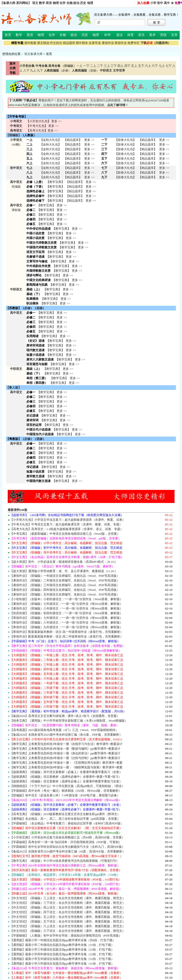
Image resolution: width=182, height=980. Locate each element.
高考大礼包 (37, 130)
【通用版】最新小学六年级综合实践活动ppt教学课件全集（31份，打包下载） (62, 964)
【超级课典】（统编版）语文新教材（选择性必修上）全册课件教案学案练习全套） (66, 781)
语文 (35, 3)
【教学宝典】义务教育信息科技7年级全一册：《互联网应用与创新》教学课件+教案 (66, 763)
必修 (27, 308)
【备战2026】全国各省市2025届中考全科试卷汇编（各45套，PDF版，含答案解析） (66, 735)
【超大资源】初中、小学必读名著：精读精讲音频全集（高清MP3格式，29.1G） (64, 562)
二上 (93, 66)
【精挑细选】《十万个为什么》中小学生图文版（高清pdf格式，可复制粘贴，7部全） (67, 786)
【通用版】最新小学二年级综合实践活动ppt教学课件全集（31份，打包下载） (62, 945)
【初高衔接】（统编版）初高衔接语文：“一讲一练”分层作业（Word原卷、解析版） (66, 613)
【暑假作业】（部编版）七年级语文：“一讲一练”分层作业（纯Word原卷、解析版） (66, 604)
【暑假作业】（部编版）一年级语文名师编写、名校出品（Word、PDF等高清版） (65, 576)
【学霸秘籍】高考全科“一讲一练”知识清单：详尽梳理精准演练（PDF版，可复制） (66, 842)
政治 (76, 3)
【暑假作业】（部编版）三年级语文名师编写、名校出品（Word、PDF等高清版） (65, 585)
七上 (162, 66)
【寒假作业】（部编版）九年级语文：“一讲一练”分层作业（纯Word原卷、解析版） (66, 627)
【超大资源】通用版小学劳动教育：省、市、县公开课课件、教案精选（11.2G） (64, 571)
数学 (42, 3)
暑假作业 (108, 43)
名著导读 (95, 43)
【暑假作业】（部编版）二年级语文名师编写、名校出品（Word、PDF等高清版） (65, 580)
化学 (63, 3)
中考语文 (16, 126)
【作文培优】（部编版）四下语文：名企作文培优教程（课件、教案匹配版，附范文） (68, 912)
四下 (127, 66)
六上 (148, 66)
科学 (108, 35)
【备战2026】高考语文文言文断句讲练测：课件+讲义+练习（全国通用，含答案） (65, 716)
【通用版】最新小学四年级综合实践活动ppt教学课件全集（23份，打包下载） (62, 954)
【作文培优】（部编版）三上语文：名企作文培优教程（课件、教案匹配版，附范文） (68, 898)
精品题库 (69, 43)
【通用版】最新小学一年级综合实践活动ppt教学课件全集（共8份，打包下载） (63, 940)
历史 (83, 3)
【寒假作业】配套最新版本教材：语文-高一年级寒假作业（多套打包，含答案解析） (67, 632)
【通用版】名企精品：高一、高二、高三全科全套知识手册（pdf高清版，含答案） (65, 819)
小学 (153, 3)
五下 (141, 66)
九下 (40, 70)
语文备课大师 (33, 54)
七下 (168, 66)
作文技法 (56, 43)
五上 (134, 66)
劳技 (163, 35)
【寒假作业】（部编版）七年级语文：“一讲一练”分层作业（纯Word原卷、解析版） (66, 618)
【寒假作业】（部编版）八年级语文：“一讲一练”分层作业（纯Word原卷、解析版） (66, 622)
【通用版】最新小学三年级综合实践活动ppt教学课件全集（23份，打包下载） (62, 950)
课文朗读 (43, 43)
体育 (130, 35)
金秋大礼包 (51, 140)
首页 (8, 35)
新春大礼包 (125, 140)
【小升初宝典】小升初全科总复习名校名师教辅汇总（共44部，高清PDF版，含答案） (68, 837)
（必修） (58, 70)
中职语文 (16, 289)
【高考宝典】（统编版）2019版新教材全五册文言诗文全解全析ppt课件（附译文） (65, 814)
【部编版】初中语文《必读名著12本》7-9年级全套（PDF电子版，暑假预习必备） (65, 795)
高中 (167, 3)
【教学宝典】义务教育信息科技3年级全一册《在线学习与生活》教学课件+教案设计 (66, 744)
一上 (79, 66)
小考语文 (16, 121)
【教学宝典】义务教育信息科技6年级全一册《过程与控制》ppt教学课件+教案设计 (65, 758)
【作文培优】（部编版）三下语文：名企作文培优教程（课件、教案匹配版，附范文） (68, 903)
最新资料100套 (18, 510)
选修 (39, 308)
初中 (160, 3)
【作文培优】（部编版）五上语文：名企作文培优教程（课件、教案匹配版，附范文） (68, 917)
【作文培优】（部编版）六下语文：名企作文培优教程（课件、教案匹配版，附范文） (68, 931)
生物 (70, 3)
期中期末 (82, 43)
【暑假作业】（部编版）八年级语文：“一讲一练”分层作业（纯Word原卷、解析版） (66, 608)
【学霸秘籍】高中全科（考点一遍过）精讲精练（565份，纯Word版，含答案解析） (66, 791)
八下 (26, 70)
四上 (120, 66)
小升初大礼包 (38, 121)
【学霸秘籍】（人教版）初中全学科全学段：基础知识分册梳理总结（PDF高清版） (66, 935)
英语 (49, 3)
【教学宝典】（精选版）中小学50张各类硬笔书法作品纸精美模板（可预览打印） (65, 861)
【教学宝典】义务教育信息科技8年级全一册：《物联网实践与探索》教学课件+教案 (66, 767)
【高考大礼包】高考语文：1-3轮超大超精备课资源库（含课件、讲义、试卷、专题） (67, 529)
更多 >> (56, 121)
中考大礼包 (37, 126)
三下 (114, 66)
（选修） (86, 70)
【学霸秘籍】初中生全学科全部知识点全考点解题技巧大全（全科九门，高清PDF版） (67, 847)
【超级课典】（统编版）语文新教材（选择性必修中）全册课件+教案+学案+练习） (66, 777)
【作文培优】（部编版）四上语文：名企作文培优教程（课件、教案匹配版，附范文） (68, 907)
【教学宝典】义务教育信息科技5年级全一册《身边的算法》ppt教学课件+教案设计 (65, 753)
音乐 (141, 35)
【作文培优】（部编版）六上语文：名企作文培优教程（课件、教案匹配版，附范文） (68, 926)
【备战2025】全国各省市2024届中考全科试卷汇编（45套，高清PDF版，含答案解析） (68, 851)
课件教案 (30, 43)
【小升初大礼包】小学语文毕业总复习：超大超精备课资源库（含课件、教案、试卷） (68, 520)
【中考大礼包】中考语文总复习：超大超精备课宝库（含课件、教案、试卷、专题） (66, 524)
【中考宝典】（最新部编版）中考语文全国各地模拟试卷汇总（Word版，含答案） (65, 534)
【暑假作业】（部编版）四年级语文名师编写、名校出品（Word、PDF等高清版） (65, 590)
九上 (33, 70)
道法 (119, 35)
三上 (107, 66)
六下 (155, 66)
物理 (56, 3)
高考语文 (16, 130)
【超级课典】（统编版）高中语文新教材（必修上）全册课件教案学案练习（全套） (66, 772)
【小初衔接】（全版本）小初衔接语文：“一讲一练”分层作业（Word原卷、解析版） (66, 599)
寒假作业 (121, 43)
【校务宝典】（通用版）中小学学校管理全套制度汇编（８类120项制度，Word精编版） (69, 721)
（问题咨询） (156, 43)
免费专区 (133, 43)
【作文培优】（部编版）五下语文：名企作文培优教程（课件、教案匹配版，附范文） (68, 921)
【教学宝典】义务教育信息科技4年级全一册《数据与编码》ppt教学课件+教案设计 (65, 749)
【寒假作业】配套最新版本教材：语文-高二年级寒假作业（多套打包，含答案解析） (67, 636)
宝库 (174, 35)
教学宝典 (55, 182)
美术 (152, 35)
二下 (100, 66)
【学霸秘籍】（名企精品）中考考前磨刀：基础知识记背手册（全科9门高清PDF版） (67, 823)
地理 (90, 3)
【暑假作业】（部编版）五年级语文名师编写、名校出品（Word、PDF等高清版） (65, 594)
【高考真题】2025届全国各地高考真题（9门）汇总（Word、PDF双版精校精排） (64, 730)
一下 (86, 66)
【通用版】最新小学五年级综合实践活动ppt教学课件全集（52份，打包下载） (62, 959)
